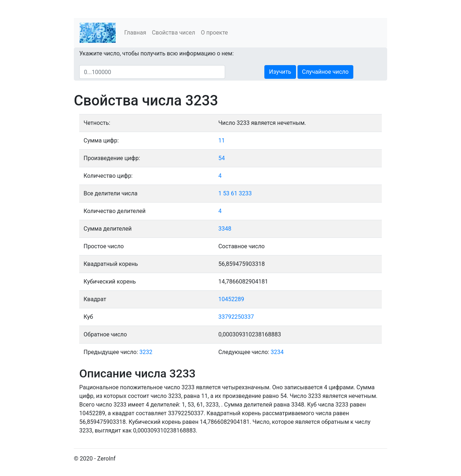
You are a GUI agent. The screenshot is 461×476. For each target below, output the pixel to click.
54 (221, 158)
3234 (277, 352)
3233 (245, 193)
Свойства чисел (174, 33)
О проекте (214, 33)
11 (221, 140)
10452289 (231, 299)
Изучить (280, 72)
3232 (146, 352)
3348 (225, 229)
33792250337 (236, 317)
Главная (135, 33)
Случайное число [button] (325, 72)
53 (226, 193)
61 (234, 193)
